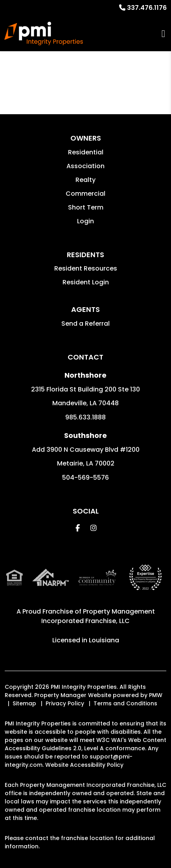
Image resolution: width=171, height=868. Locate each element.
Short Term (86, 207)
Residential (86, 152)
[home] (44, 33)
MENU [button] (163, 34)
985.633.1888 (85, 417)
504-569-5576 (85, 478)
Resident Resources (86, 268)
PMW (156, 695)
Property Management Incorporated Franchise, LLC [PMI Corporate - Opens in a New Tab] (98, 616)
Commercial (85, 194)
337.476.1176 (147, 8)
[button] (78, 528)
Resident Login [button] (86, 282)
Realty (85, 180)
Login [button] (85, 221)
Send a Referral (85, 324)
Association (85, 166)
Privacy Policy (65, 703)
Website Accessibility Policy (84, 765)
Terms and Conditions (125, 703)
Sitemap (24, 703)
